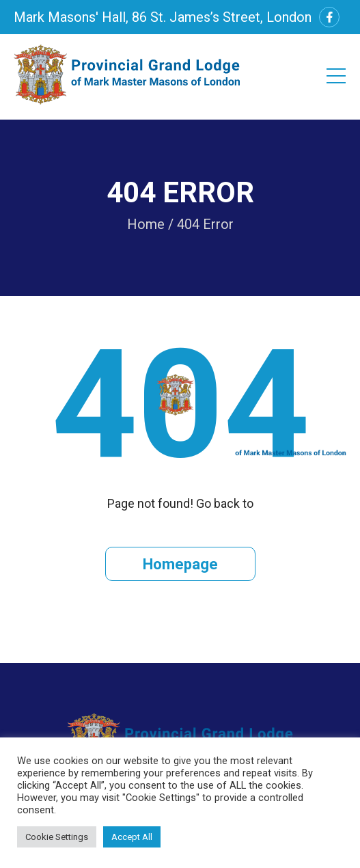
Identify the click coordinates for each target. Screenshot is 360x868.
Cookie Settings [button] (57, 837)
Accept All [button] (132, 837)
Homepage (180, 564)
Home (146, 224)
